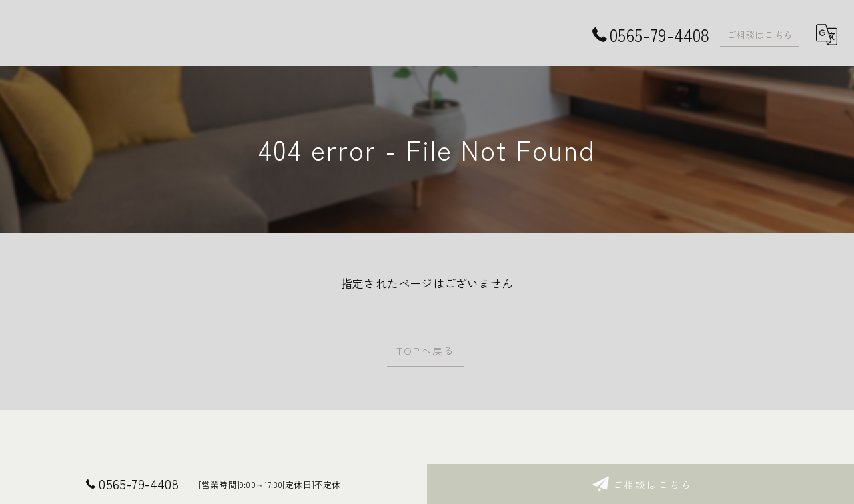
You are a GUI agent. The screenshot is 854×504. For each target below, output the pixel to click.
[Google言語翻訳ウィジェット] (827, 35)
